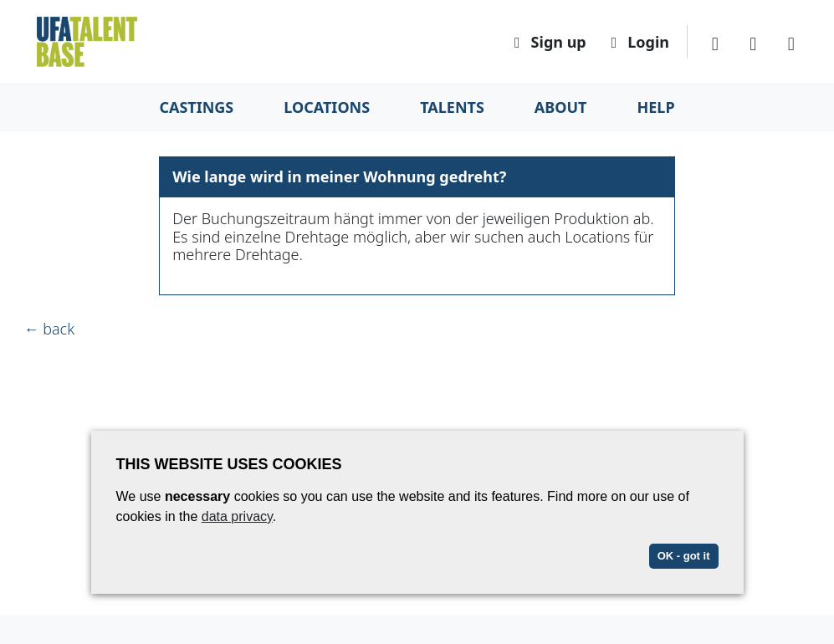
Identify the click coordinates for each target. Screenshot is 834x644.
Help (656, 107)
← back (50, 329)
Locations (327, 107)
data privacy (237, 516)
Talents (452, 107)
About (561, 107)
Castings (196, 107)
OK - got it (684, 556)
